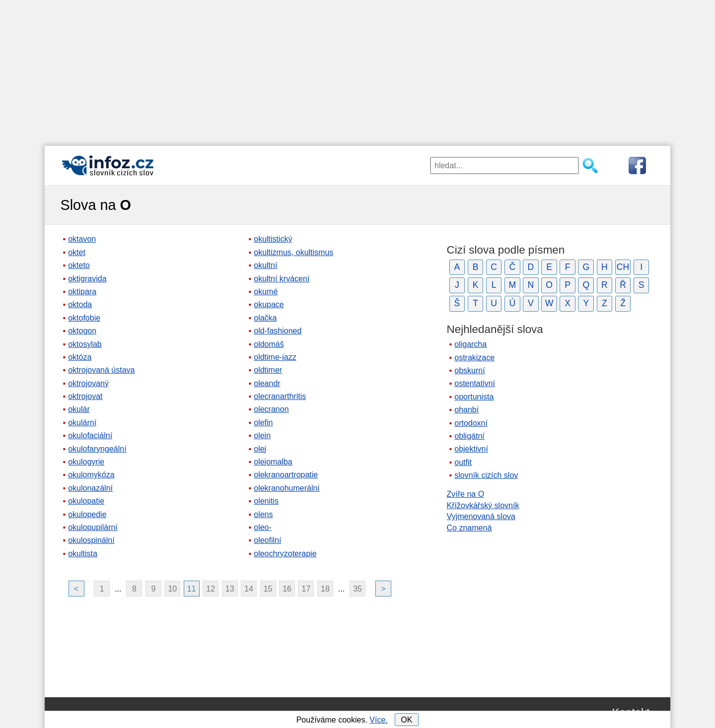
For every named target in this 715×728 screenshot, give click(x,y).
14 (249, 589)
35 (357, 589)
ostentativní (475, 383)
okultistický (273, 239)
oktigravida (87, 279)
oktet (77, 252)
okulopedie (87, 514)
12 (211, 589)
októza (80, 357)
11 (192, 589)
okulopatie (86, 501)
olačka (265, 318)
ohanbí (466, 410)
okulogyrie (86, 462)
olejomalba (273, 462)
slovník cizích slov (486, 475)
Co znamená (469, 528)
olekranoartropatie (286, 475)
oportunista (474, 397)
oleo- (263, 527)
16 (287, 589)
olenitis (266, 501)
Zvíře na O (466, 494)
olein (262, 435)
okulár (79, 409)
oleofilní (267, 540)
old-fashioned (278, 331)
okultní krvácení (282, 279)
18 (325, 589)
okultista (83, 554)
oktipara (82, 292)
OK (406, 720)
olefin (263, 423)
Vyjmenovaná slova (481, 516)
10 (172, 589)
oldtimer (268, 370)
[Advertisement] (357, 69)
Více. (378, 720)
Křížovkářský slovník (483, 505)
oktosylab (85, 344)
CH (623, 267)
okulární (82, 423)
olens (263, 514)
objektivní (471, 449)
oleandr (267, 383)
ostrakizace (474, 358)
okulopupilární (93, 527)
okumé (266, 292)
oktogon (82, 331)
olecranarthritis (280, 396)
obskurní (469, 370)
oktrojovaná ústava (101, 370)
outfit (463, 462)
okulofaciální (90, 435)
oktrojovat (85, 396)
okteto (79, 265)
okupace (269, 304)
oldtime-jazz (275, 357)
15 (268, 589)
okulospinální (91, 540)
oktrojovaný (88, 383)
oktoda (80, 304)
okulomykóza (91, 475)
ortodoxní (471, 423)
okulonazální (90, 488)
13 (230, 589)
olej (260, 449)
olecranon (271, 409)
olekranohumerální (287, 488)
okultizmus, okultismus (293, 252)
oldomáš (269, 344)
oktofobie (84, 318)
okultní (265, 265)
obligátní (469, 436)
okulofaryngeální (97, 449)
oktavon (82, 239)
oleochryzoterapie (285, 554)
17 (306, 589)
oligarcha (470, 344)
